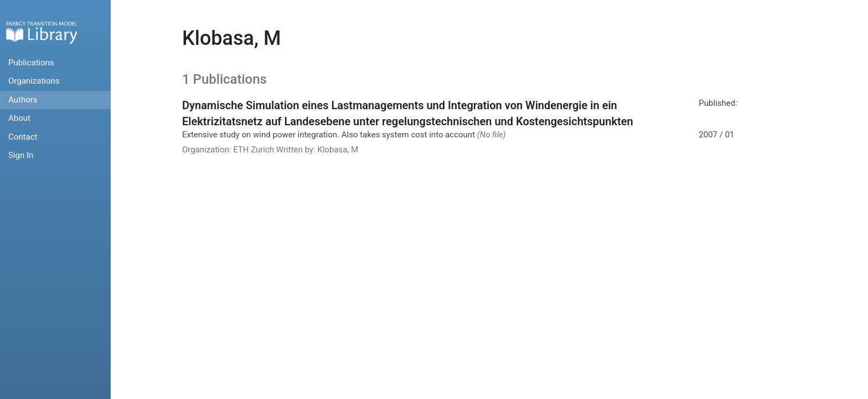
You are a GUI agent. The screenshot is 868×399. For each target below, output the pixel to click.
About (19, 118)
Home (42, 32)
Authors (23, 100)
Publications (31, 63)
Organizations (34, 81)
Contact (23, 137)
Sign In (21, 155)
